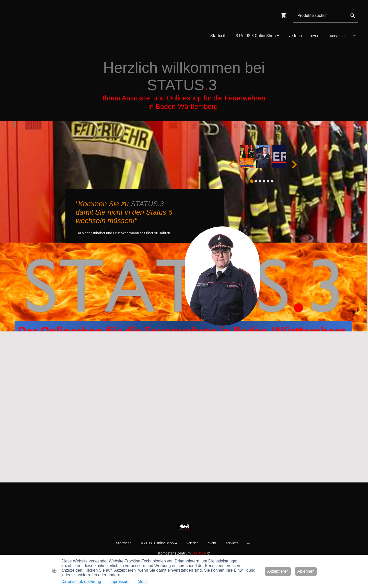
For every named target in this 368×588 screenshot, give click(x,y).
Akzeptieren (278, 571)
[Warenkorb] (285, 15)
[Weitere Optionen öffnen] (355, 36)
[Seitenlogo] (184, 527)
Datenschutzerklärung (81, 581)
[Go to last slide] (232, 164)
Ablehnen (306, 571)
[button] (353, 16)
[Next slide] (294, 164)
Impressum (119, 581)
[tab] (252, 181)
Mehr (142, 581)
